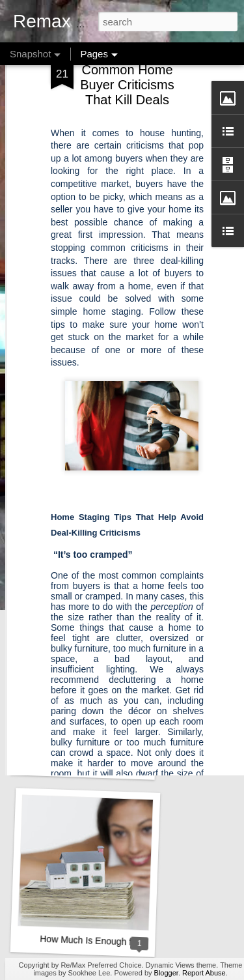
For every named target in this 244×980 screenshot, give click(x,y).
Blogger (166, 973)
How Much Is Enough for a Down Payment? (128, 942)
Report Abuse (204, 973)
